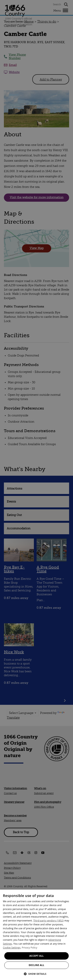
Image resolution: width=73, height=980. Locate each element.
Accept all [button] (37, 956)
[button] (37, 973)
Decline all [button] (37, 965)
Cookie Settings (12, 948)
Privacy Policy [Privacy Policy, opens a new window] (29, 948)
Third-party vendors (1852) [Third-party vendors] (48, 921)
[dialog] (36, 935)
